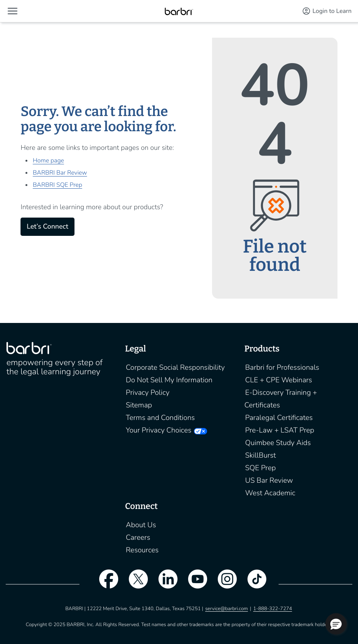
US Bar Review (269, 480)
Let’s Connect (47, 227)
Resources (142, 550)
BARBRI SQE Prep (57, 185)
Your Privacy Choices (158, 430)
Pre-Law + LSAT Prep (280, 430)
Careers (138, 537)
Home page (48, 161)
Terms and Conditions (160, 418)
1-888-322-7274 (272, 609)
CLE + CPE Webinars (279, 380)
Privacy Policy (148, 393)
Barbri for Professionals (282, 367)
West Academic (270, 493)
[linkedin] (164, 584)
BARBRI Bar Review (60, 173)
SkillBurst (261, 455)
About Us (141, 525)
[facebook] (105, 584)
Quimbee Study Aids (278, 443)
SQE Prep (261, 468)
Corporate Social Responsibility (175, 367)
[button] (13, 11)
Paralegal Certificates (279, 418)
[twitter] (135, 584)
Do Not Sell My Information (169, 380)
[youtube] (194, 584)
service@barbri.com (227, 609)
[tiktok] (253, 584)
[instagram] (223, 584)
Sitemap (139, 405)
